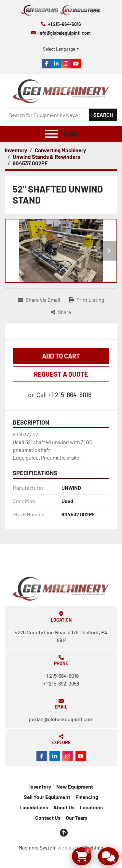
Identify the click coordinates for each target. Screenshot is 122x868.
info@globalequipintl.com (65, 33)
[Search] (47, 115)
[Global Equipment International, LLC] (61, 588)
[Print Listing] (87, 300)
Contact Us (48, 818)
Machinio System (38, 847)
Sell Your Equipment (47, 797)
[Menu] (51, 134)
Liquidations (34, 807)
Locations (91, 807)
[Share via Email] (39, 300)
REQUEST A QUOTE (61, 374)
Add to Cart (61, 356)
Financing (87, 797)
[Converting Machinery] (60, 150)
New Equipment (75, 786)
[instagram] (66, 64)
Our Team (76, 818)
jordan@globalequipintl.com (61, 719)
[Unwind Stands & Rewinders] (46, 157)
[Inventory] (16, 150)
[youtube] (76, 64)
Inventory (40, 786)
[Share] (61, 312)
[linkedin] (56, 64)
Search (103, 115)
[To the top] (64, 833)
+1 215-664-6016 (65, 24)
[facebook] (47, 64)
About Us (64, 807)
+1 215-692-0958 (61, 683)
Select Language (59, 49)
